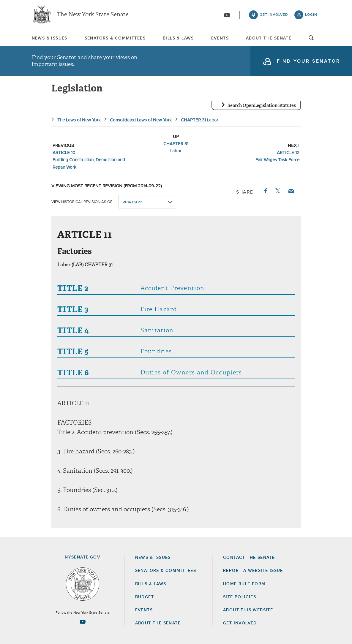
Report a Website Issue (253, 571)
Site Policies (240, 597)
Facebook (265, 191)
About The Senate (269, 38)
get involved (274, 15)
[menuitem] (50, 38)
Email (291, 191)
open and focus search (311, 39)
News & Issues (50, 38)
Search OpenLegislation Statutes (262, 105)
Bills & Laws (178, 38)
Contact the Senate (249, 558)
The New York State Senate (93, 15)
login (311, 15)
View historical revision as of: (82, 202)
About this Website (248, 610)
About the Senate (158, 623)
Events (220, 38)
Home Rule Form (244, 584)
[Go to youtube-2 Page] (83, 622)
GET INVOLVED (240, 623)
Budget (145, 597)
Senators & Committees (115, 38)
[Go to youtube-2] (227, 15)
